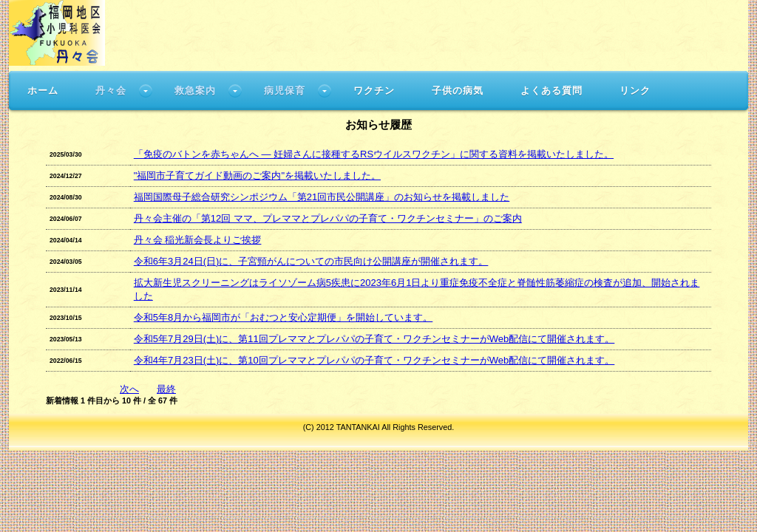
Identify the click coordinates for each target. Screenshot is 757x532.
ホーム (43, 90)
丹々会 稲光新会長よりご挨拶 (198, 240)
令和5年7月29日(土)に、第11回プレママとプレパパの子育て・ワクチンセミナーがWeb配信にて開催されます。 (374, 339)
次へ (129, 389)
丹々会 (111, 90)
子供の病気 (458, 90)
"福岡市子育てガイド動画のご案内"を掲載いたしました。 (257, 175)
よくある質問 (551, 90)
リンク (635, 90)
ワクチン (374, 90)
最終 (166, 389)
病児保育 (285, 90)
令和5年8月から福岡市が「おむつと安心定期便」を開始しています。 (283, 317)
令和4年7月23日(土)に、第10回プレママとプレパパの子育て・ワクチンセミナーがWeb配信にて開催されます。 (374, 360)
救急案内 (195, 90)
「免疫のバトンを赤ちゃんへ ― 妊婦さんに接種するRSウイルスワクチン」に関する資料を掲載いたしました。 (374, 154)
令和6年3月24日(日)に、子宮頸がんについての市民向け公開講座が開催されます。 (311, 261)
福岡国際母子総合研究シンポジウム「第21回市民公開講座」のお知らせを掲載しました (322, 197)
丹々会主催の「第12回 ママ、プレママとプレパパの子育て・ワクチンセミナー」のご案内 (328, 218)
